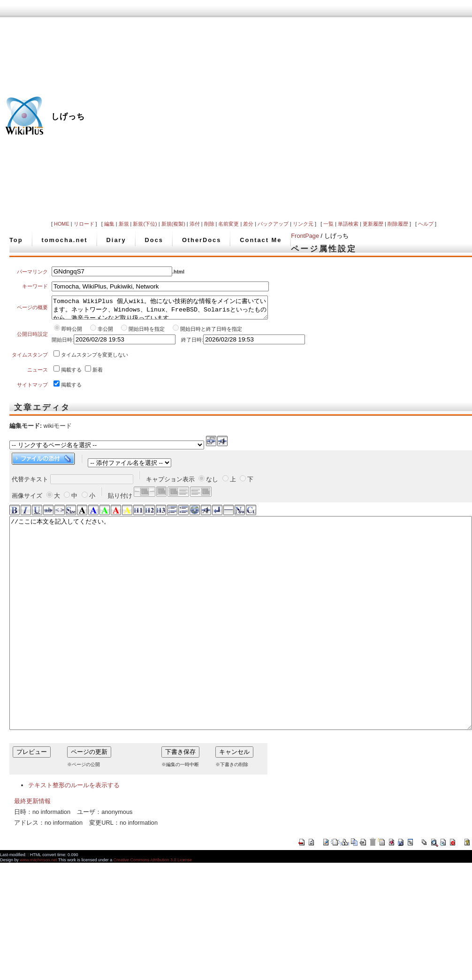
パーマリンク (32, 272)
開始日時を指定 (147, 333)
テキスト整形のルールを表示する (74, 832)
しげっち (68, 116)
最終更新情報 (32, 847)
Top (16, 240)
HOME (62, 224)
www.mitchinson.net (38, 906)
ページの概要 (32, 310)
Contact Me (261, 240)
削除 (209, 224)
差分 (248, 224)
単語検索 (348, 224)
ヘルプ (426, 224)
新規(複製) (173, 224)
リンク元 (303, 224)
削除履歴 (398, 224)
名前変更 (228, 224)
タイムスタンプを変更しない (95, 359)
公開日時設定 (32, 338)
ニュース (38, 374)
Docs (154, 240)
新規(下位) (145, 224)
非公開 (106, 333)
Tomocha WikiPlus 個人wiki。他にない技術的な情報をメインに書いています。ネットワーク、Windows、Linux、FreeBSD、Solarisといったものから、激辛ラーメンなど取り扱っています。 (160, 310)
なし (212, 483)
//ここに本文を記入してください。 (241, 648)
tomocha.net (65, 240)
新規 (124, 224)
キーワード (35, 286)
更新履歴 (373, 224)
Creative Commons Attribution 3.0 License (153, 906)
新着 (98, 374)
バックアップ (273, 224)
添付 (195, 224)
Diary (116, 240)
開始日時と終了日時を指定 (211, 333)
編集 (109, 224)
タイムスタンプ (30, 359)
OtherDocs (202, 240)
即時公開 (72, 333)
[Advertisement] (344, 109)
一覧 (328, 224)
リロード (84, 224)
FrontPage (305, 236)
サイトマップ (32, 389)
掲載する (71, 374)
